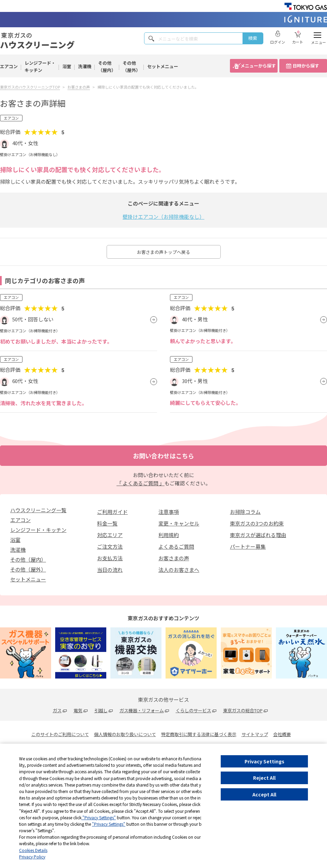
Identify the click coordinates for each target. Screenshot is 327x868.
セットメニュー (163, 66)
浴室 (67, 66)
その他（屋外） (131, 66)
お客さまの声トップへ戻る (163, 252)
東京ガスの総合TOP (243, 710)
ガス (57, 710)
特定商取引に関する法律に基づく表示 (199, 734)
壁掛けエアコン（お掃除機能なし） (163, 217)
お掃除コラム (245, 512)
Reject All (264, 778)
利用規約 (169, 535)
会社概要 (282, 734)
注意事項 (169, 512)
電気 (78, 710)
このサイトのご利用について (60, 734)
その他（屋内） (107, 66)
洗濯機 (85, 66)
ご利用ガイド (112, 512)
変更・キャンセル (179, 523)
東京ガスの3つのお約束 (257, 523)
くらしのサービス (193, 710)
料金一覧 (107, 523)
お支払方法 (110, 558)
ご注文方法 (110, 546)
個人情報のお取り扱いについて (125, 734)
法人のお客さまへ (179, 570)
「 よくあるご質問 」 (141, 483)
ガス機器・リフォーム (142, 710)
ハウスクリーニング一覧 (38, 510)
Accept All (264, 794)
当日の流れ (110, 570)
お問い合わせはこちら (163, 456)
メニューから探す (258, 66)
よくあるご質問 (176, 546)
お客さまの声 (174, 558)
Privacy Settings (264, 761)
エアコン (9, 66)
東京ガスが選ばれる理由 (258, 535)
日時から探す (306, 66)
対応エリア (110, 535)
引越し (101, 710)
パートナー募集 (248, 546)
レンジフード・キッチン (40, 66)
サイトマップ (255, 734)
